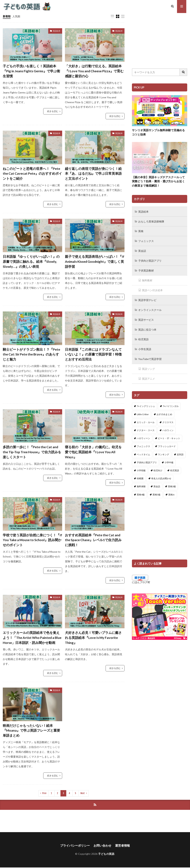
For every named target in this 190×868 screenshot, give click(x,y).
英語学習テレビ (147, 299)
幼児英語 (143, 337)
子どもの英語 (106, 855)
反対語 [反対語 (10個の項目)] (180, 451)
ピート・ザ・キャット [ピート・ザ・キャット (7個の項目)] (169, 435)
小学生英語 (145, 347)
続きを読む (53, 111)
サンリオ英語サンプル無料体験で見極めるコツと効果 (158, 132)
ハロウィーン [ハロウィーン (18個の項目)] (143, 435)
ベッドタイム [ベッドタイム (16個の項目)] (143, 451)
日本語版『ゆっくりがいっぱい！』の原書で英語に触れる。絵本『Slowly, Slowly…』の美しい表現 (31, 262)
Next (83, 794)
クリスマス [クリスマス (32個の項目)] (168, 419)
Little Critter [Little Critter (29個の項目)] (143, 411)
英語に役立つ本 (147, 328)
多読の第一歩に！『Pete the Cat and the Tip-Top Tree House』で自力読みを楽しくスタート (32, 452)
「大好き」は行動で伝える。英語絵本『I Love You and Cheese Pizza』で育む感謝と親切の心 (94, 71)
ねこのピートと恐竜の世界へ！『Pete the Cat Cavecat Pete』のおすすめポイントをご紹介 (32, 174)
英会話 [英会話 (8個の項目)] (157, 483)
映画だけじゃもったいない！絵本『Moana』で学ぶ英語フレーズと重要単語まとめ (32, 731)
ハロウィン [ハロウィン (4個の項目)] (168, 427)
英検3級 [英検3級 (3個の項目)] (172, 483)
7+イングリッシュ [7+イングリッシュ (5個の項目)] (146, 403)
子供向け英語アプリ (150, 260)
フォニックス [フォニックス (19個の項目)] (143, 443)
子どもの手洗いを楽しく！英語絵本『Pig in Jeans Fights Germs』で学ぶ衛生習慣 (32, 71)
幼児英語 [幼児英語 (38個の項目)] (175, 467)
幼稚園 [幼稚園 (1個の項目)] (140, 475)
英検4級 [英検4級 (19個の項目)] (141, 492)
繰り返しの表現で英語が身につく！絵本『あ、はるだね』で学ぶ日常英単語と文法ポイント (93, 174)
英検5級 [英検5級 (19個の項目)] (157, 492)
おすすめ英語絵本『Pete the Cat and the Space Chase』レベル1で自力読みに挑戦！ (93, 540)
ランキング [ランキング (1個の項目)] (163, 451)
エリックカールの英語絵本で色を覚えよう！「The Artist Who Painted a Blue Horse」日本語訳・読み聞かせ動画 (32, 638)
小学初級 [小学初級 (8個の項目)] (141, 467)
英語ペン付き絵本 (152, 289)
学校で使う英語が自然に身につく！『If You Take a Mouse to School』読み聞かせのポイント (32, 540)
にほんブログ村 (141, 579)
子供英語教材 (146, 270)
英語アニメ (148, 376)
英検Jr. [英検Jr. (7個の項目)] (172, 492)
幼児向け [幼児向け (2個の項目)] (158, 467)
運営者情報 (122, 846)
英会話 (142, 250)
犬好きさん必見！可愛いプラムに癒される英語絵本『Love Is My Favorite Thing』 (93, 638)
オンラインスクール (150, 308)
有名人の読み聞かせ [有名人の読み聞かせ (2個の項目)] (161, 475)
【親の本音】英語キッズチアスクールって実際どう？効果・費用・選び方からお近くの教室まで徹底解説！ (158, 181)
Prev (44, 794)
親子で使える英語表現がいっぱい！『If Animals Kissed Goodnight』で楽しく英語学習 (95, 262)
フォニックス (146, 241)
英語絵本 (57, 31)
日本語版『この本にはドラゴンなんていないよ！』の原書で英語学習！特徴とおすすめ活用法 (93, 354)
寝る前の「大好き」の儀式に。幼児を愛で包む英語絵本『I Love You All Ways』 (93, 452)
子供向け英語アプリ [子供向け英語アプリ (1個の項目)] (147, 459)
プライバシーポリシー (75, 846)
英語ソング (148, 366)
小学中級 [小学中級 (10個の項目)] (169, 459)
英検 (141, 231)
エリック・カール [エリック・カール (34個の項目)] (146, 419)
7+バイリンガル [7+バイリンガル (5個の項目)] (171, 403)
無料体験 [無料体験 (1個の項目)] (141, 483)
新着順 (7, 16)
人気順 (16, 16)
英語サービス (146, 318)
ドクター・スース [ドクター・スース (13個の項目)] (146, 427)
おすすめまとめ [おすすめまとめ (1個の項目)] (164, 411)
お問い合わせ (102, 846)
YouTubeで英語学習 (150, 357)
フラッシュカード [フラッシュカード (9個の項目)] (167, 443)
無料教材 (147, 279)
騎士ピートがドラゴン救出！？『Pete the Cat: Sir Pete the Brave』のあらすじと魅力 (31, 354)
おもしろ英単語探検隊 (151, 221)
